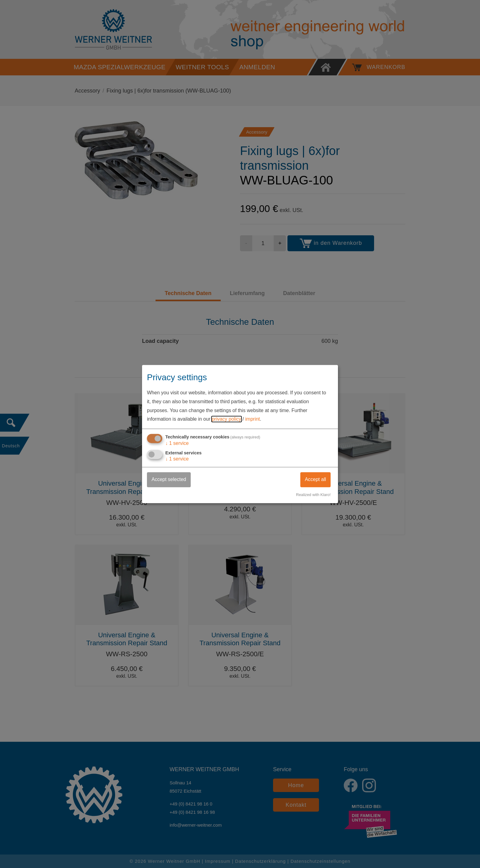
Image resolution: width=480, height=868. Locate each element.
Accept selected (169, 480)
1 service (177, 443)
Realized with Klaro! (313, 495)
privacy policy (227, 419)
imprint (253, 419)
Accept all (315, 480)
